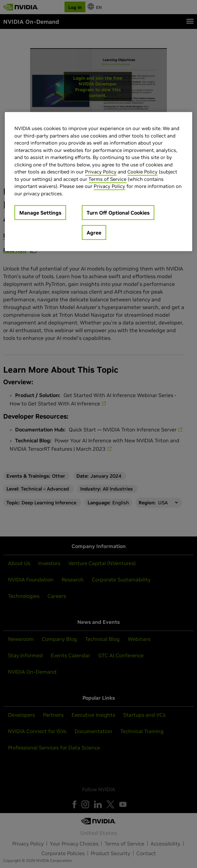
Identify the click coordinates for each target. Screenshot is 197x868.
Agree (94, 233)
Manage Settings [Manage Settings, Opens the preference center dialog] (40, 213)
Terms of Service (107, 179)
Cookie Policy (142, 172)
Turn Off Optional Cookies (118, 213)
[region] (98, 182)
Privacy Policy (101, 172)
